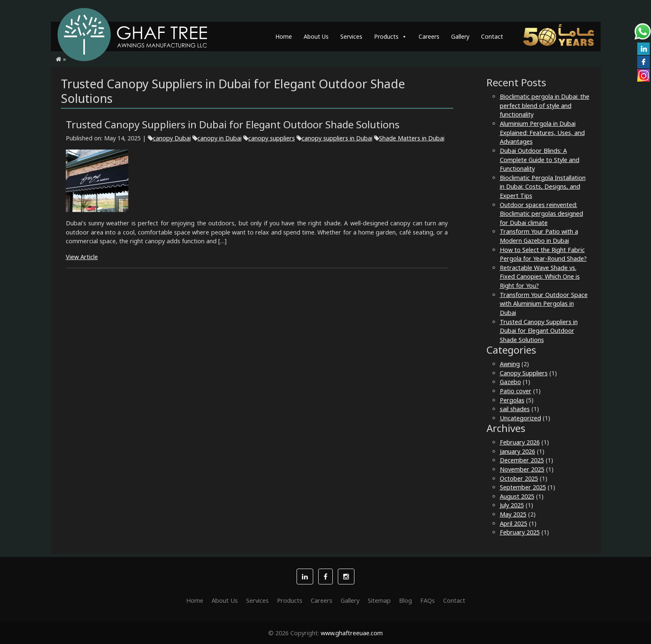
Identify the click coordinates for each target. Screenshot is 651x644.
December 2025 (522, 460)
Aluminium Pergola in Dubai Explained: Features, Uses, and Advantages (542, 132)
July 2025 (512, 505)
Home (284, 36)
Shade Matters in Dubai (412, 138)
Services (351, 36)
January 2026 (518, 451)
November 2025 (522, 469)
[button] (305, 577)
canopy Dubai (172, 138)
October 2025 (519, 478)
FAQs (428, 600)
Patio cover (516, 391)
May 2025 (513, 514)
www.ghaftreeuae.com (352, 633)
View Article (82, 257)
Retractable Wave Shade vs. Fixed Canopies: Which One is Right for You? (540, 277)
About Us (316, 36)
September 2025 (523, 487)
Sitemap (379, 600)
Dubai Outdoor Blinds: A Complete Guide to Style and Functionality (540, 160)
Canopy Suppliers (524, 373)
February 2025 (520, 532)
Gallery (460, 36)
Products (390, 37)
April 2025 (514, 523)
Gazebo (510, 382)
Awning (510, 364)
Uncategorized (520, 418)
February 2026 (520, 442)
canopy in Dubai (219, 138)
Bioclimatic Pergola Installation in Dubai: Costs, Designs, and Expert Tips (543, 187)
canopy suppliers (272, 138)
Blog (405, 600)
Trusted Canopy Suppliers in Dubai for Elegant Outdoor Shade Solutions (539, 331)
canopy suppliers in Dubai (337, 138)
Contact (492, 36)
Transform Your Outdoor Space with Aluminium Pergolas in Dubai (544, 304)
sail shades (515, 409)
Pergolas (512, 400)
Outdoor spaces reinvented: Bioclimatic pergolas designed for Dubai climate (541, 214)
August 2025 (517, 496)
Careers (429, 36)
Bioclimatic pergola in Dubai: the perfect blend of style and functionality (545, 105)
